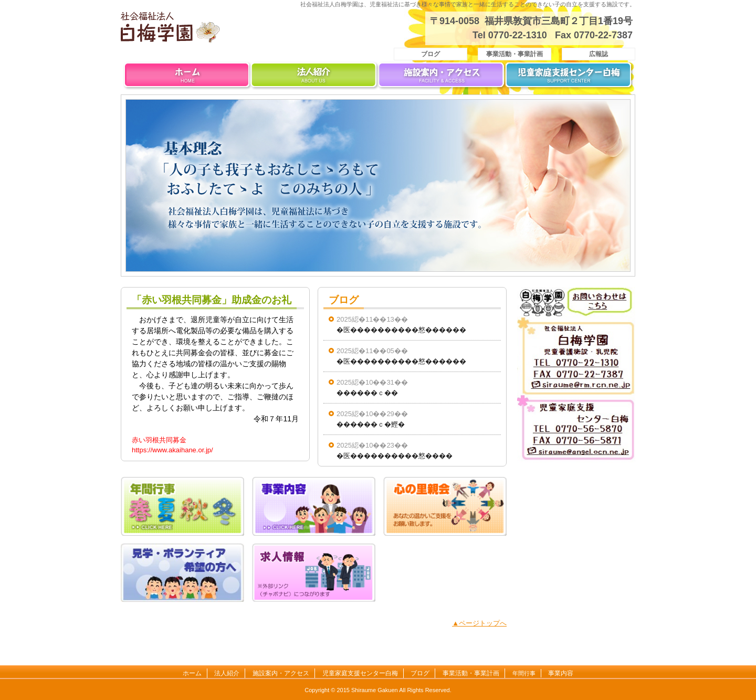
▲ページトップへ (479, 623)
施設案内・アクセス (442, 77)
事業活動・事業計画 (514, 54)
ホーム (187, 77)
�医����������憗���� (395, 456)
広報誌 (598, 54)
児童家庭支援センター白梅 (569, 77)
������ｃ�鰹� (371, 424)
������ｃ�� (367, 393)
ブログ (430, 54)
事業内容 (561, 673)
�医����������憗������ (401, 330)
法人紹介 (314, 77)
